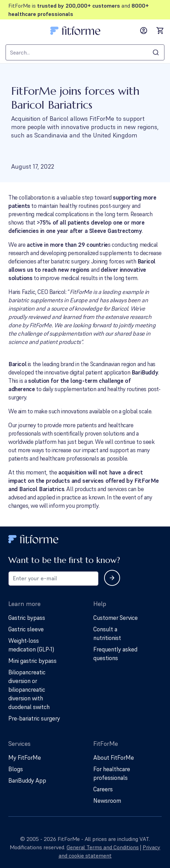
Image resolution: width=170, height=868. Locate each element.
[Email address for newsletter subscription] (53, 579)
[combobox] (85, 52)
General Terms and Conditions (103, 847)
